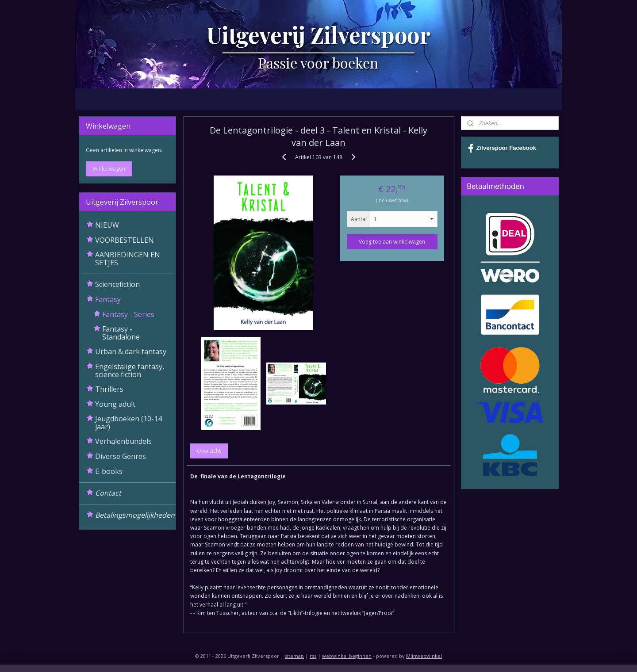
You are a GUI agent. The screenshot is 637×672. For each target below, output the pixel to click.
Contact (108, 493)
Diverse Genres (121, 456)
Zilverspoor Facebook (502, 149)
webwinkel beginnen (347, 656)
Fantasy (108, 299)
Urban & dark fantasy (131, 351)
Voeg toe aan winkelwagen (392, 242)
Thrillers (109, 389)
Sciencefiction (117, 284)
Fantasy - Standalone (121, 333)
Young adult (115, 404)
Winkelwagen (109, 169)
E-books (109, 471)
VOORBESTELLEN (125, 240)
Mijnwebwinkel (424, 656)
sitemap (294, 656)
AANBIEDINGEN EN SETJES (128, 259)
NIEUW (107, 225)
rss (313, 656)
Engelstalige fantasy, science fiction (130, 370)
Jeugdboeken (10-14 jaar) (129, 423)
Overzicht (209, 451)
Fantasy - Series (128, 314)
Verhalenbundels (123, 441)
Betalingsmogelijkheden (135, 515)
